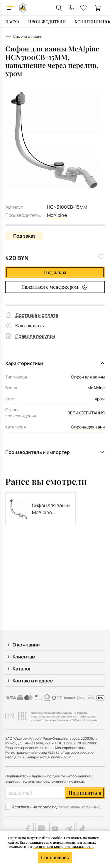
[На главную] (23, 8)
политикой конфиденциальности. (64, 846)
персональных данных (79, 807)
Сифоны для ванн (88, 427)
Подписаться (85, 793)
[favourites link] (84, 8)
